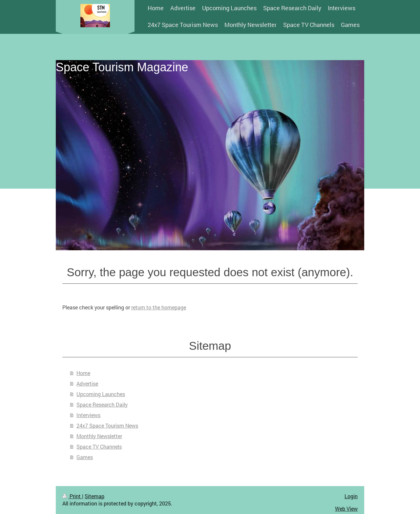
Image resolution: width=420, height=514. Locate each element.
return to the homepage (159, 307)
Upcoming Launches (101, 394)
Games (85, 457)
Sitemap (94, 496)
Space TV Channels (99, 447)
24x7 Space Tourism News (107, 425)
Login (351, 496)
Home (83, 373)
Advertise (87, 383)
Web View (346, 509)
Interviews (88, 415)
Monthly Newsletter (99, 436)
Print (72, 496)
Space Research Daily (102, 404)
